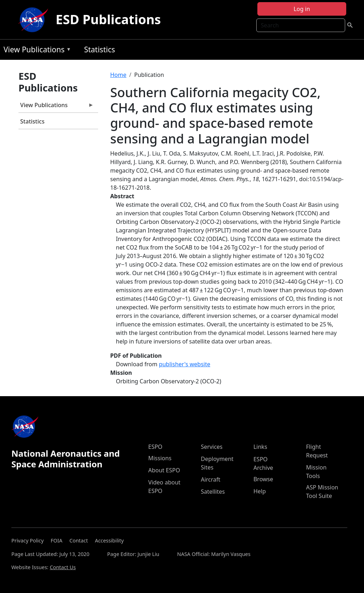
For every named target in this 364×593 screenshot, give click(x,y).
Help (260, 491)
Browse (263, 479)
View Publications (36, 51)
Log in (302, 9)
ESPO (155, 447)
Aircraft (211, 479)
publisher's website (185, 364)
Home (118, 75)
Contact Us (63, 567)
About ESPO (164, 470)
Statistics (99, 49)
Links (260, 447)
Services (212, 447)
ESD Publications (108, 19)
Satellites (213, 492)
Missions (160, 458)
